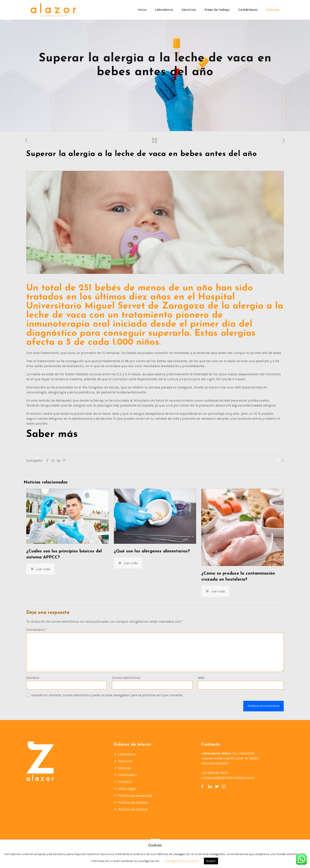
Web (201, 678)
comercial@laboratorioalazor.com (228, 778)
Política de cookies (133, 802)
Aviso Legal (127, 789)
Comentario (37, 630)
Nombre (33, 678)
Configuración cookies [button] (181, 861)
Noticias (125, 768)
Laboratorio (127, 754)
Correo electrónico (126, 678)
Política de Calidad (133, 809)
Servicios (125, 761)
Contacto (125, 782)
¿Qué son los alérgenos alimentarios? (152, 551)
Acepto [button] (211, 861)
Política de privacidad (135, 796)
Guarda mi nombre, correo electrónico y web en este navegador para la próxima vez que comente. (107, 695)
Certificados (128, 775)
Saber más (52, 434)
